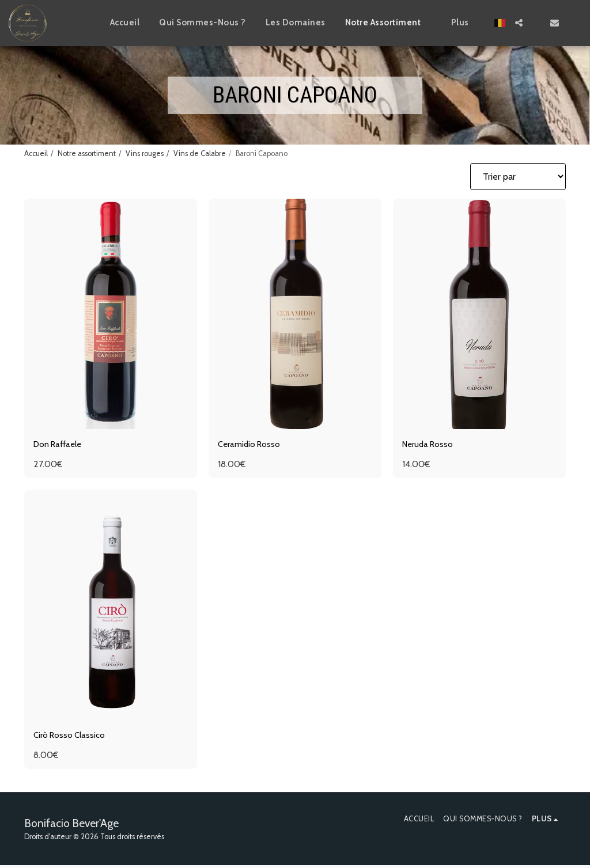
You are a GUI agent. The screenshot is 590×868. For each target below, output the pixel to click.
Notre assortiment (87, 153)
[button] (519, 23)
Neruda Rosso (430, 445)
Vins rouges (145, 153)
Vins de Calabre (200, 153)
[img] (111, 314)
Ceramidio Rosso (251, 445)
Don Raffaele (60, 445)
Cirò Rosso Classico (71, 738)
